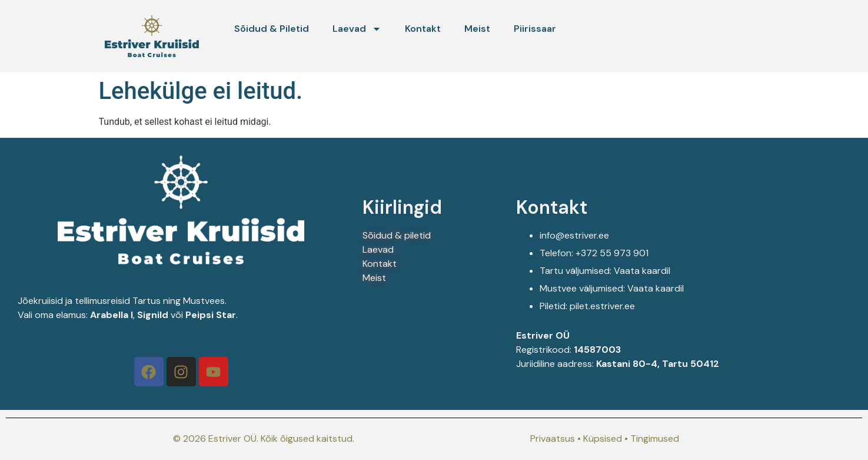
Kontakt (423, 29)
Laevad (357, 29)
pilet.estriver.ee (602, 306)
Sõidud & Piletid (272, 29)
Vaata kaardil (643, 271)
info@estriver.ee (574, 235)
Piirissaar (535, 29)
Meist (477, 29)
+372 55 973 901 (612, 253)
